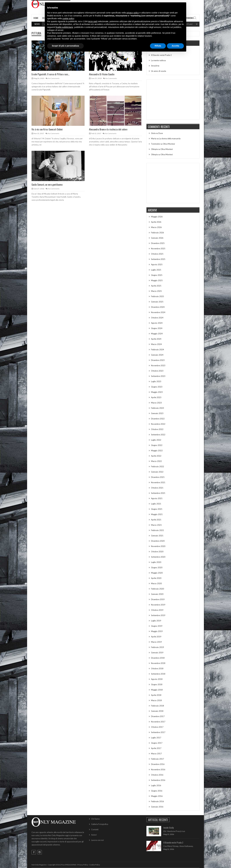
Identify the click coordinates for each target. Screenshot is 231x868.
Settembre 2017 (158, 732)
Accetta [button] (175, 46)
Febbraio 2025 (157, 296)
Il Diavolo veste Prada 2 (161, 55)
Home (36, 18)
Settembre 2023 (158, 376)
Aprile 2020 (156, 578)
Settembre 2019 (158, 615)
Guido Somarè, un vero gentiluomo (47, 185)
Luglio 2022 (156, 440)
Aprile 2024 (156, 339)
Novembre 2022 (158, 424)
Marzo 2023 (156, 403)
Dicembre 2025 (158, 243)
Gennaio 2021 (157, 536)
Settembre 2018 (158, 674)
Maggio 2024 (157, 334)
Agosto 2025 (157, 264)
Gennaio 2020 (157, 594)
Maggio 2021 (157, 514)
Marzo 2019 (156, 642)
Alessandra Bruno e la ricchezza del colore (108, 129)
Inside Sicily (169, 828)
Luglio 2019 (156, 621)
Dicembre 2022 (158, 419)
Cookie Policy (95, 865)
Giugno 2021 (157, 509)
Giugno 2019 (157, 626)
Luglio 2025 (156, 270)
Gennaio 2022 (157, 472)
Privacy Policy (83, 865)
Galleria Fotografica (100, 824)
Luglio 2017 (156, 738)
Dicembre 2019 (158, 599)
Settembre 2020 (158, 557)
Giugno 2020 (157, 567)
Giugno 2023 (157, 387)
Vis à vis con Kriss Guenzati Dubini (47, 129)
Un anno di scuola (159, 71)
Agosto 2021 (157, 498)
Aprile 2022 (156, 456)
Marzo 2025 (156, 291)
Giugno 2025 (157, 275)
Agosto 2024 (157, 323)
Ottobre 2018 (157, 668)
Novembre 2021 (158, 482)
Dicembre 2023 (158, 360)
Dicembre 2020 (158, 541)
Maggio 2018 (157, 690)
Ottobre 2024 (157, 318)
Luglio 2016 (156, 785)
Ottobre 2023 (157, 371)
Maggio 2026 (157, 217)
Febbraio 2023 (157, 408)
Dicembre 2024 (158, 307)
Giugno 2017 (157, 743)
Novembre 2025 (158, 249)
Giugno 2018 (157, 684)
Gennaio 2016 (157, 807)
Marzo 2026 (156, 227)
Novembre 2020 (158, 546)
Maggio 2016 (157, 796)
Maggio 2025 (157, 280)
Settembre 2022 (158, 435)
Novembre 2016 (158, 770)
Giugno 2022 (157, 445)
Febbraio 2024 (157, 350)
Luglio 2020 (156, 562)
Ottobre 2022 (157, 429)
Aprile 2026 (156, 222)
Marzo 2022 (156, 461)
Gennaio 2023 (157, 413)
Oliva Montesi (169, 144)
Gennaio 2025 (157, 302)
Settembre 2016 (158, 780)
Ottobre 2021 (157, 488)
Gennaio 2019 (157, 653)
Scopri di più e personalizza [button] (65, 46)
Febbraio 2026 (157, 233)
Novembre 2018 (158, 663)
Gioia (153, 133)
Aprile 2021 (156, 520)
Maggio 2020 (157, 573)
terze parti (93, 21)
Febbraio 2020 (157, 589)
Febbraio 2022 (157, 466)
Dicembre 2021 (158, 477)
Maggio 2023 (157, 392)
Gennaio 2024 (157, 355)
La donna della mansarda (170, 139)
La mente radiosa (158, 60)
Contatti (95, 829)
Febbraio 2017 (157, 759)
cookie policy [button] (68, 18)
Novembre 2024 (158, 312)
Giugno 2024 (157, 328)
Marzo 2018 (156, 700)
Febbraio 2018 (157, 706)
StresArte (155, 66)
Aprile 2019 (156, 637)
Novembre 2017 (158, 722)
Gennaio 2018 (157, 711)
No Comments (54, 78)
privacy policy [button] (133, 13)
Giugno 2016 (157, 791)
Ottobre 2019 (157, 610)
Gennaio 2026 (157, 238)
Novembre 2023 (158, 365)
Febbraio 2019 (157, 647)
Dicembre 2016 (158, 764)
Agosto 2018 (157, 679)
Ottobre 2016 (157, 775)
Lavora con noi (97, 840)
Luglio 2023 (156, 381)
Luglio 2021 (156, 504)
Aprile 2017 (156, 748)
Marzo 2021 (156, 525)
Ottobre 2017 (157, 727)
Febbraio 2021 (157, 530)
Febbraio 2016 (157, 801)
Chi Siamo (95, 819)
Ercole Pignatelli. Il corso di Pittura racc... (50, 74)
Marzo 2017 (156, 754)
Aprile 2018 (156, 695)
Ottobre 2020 (157, 552)
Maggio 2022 (157, 451)
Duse (161, 133)
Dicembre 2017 (158, 716)
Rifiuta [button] (158, 46)
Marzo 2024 (156, 344)
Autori (94, 835)
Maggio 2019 (157, 631)
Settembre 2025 (158, 259)
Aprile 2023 (156, 397)
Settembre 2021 (158, 493)
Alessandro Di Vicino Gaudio (102, 74)
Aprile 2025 (156, 286)
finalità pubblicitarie (64, 27)
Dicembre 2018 (158, 658)
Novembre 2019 (158, 605)
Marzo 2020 (156, 583)
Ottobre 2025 (157, 254)
